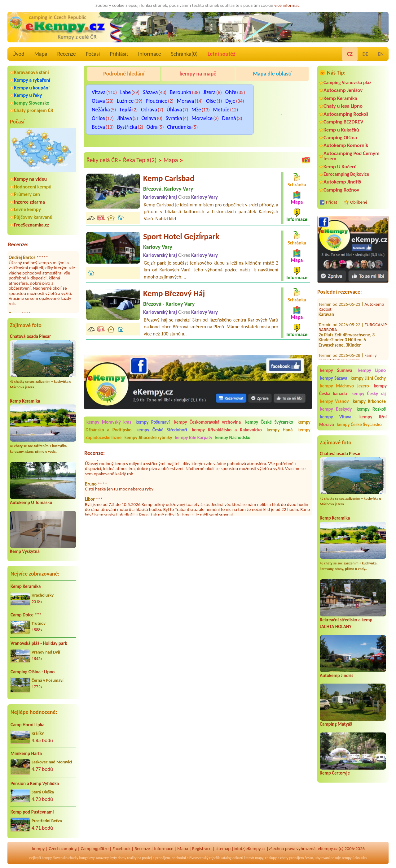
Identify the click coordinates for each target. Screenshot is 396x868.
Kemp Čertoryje (335, 773)
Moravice (202, 118)
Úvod (18, 54)
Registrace (202, 849)
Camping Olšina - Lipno (33, 672)
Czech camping (63, 849)
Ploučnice (156, 101)
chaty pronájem (292, 858)
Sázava (150, 92)
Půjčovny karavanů (33, 217)
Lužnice (125, 101)
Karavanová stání (31, 72)
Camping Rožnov (341, 190)
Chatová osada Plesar (30, 336)
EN (381, 54)
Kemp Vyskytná (25, 551)
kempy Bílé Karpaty (194, 438)
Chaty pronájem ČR (34, 110)
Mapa (41, 54)
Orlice (98, 118)
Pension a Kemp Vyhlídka (35, 784)
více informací (287, 5)
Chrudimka (179, 127)
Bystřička (127, 127)
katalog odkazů (232, 858)
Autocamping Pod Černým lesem (352, 156)
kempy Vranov (334, 401)
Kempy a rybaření (32, 80)
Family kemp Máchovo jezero (348, 352)
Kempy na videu (30, 179)
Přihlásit (119, 54)
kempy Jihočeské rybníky (148, 438)
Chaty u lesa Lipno (343, 106)
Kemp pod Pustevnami (32, 812)
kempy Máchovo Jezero (345, 386)
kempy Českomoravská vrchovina (207, 422)
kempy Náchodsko (233, 438)
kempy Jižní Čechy (368, 378)
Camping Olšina (340, 138)
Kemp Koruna (269, 89)
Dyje (230, 101)
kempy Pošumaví (153, 422)
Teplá (125, 110)
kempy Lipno (372, 370)
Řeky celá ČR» (104, 160)
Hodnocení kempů (33, 187)
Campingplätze (95, 849)
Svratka (174, 118)
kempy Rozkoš (371, 409)
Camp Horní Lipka (27, 725)
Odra (152, 127)
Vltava (99, 92)
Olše (211, 101)
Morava (186, 101)
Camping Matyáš (336, 724)
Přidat (332, 202)
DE (365, 54)
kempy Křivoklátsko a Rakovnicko (227, 430)
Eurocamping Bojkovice (346, 174)
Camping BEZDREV (343, 122)
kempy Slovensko (32, 103)
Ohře (231, 92)
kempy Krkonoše (369, 401)
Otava (98, 101)
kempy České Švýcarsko (359, 425)
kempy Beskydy (336, 409)
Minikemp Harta (26, 754)
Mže (196, 110)
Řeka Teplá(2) (142, 160)
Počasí (93, 54)
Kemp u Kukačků (341, 130)
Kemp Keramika (25, 401)
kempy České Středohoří (162, 430)
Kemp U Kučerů (340, 167)
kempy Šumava (336, 370)
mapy (259, 858)
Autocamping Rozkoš (346, 114)
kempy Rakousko (354, 858)
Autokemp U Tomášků (31, 503)
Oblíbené (359, 202)
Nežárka (101, 110)
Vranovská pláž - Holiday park (39, 643)
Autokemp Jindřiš (342, 182)
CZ (350, 54)
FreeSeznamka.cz (31, 225)
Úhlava (174, 110)
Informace (149, 54)
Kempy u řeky (28, 95)
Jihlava (125, 118)
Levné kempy (27, 209)
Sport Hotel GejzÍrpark (181, 236)
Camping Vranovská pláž (347, 82)
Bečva (98, 127)
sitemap (223, 849)
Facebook (121, 849)
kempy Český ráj (369, 394)
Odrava (149, 110)
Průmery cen (27, 194)
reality (132, 858)
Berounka (181, 92)
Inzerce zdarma (29, 202)
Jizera (209, 92)
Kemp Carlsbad (169, 178)
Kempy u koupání (32, 88)
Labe (126, 92)
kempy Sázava (334, 378)
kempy (38, 849)
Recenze (67, 54)
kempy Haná (280, 430)
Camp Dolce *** (26, 615)
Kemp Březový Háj (174, 293)
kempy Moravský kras (109, 422)
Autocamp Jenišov (343, 90)
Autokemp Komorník (346, 145)
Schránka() (184, 54)
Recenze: (18, 244)
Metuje (221, 110)
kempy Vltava (336, 417)
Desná (229, 118)
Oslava (149, 118)
